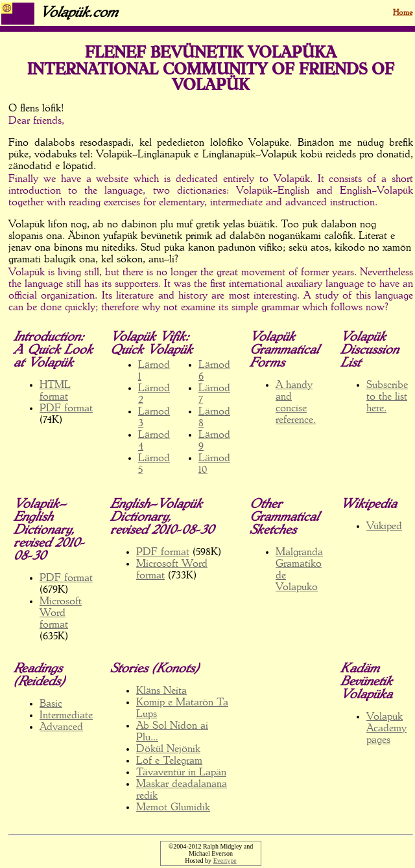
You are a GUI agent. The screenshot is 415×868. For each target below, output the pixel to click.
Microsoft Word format (61, 613)
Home (403, 13)
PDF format (66, 409)
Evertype (225, 861)
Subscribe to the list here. (387, 397)
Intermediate (66, 716)
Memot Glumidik (173, 808)
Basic (51, 704)
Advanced (61, 727)
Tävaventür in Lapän (181, 773)
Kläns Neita (161, 691)
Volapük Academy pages (386, 729)
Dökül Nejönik (168, 749)
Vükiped (384, 527)
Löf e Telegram (169, 761)
